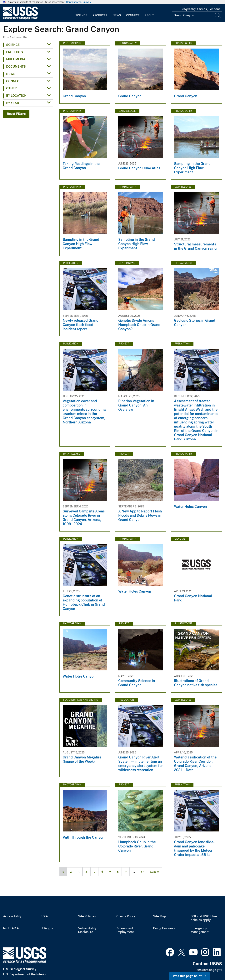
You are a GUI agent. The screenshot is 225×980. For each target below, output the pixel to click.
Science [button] (13, 45)
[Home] (20, 19)
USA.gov (47, 928)
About (149, 15)
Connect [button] (14, 81)
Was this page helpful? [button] (190, 976)
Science (81, 15)
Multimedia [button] (16, 59)
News (117, 15)
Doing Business (164, 928)
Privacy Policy (126, 916)
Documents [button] (16, 67)
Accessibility (12, 916)
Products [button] (15, 52)
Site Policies (87, 916)
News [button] (11, 74)
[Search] (218, 15)
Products (100, 15)
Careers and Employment (125, 930)
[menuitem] (81, 13)
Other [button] (11, 88)
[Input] (197, 15)
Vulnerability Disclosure (87, 930)
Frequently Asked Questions (200, 9)
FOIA (44, 916)
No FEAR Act (12, 928)
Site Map (160, 916)
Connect (133, 15)
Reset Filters (16, 114)
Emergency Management (200, 930)
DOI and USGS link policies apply (204, 918)
